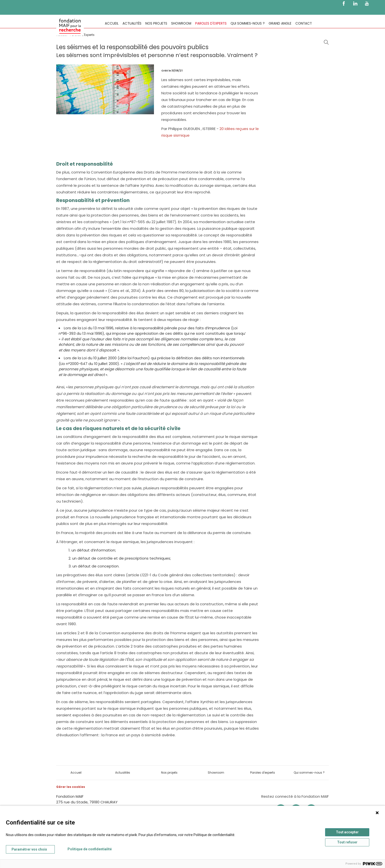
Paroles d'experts (211, 23)
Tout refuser (347, 842)
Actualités (132, 23)
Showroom (181, 23)
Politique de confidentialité (90, 849)
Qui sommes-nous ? (248, 23)
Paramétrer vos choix (29, 849)
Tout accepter (347, 832)
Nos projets (156, 23)
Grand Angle (280, 23)
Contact (304, 23)
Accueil (112, 23)
